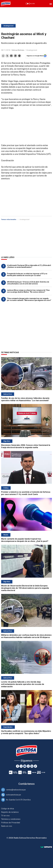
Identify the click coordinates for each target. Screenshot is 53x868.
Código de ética (8, 809)
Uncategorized (8, 26)
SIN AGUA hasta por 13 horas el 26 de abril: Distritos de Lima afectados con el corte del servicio (28, 283)
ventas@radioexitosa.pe (16, 790)
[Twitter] (21, 766)
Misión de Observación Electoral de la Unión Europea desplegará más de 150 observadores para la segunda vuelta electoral (25, 588)
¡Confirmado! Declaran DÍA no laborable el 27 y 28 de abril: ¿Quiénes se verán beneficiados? (29, 266)
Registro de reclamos (10, 812)
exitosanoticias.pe (14, 795)
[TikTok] (35, 766)
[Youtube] (25, 766)
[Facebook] (18, 766)
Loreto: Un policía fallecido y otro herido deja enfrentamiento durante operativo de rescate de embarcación (23, 684)
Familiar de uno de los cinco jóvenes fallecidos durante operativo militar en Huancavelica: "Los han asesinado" (25, 399)
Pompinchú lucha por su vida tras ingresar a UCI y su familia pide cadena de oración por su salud (27, 275)
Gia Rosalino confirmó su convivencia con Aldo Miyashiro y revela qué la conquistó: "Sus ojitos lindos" (26, 732)
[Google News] (32, 766)
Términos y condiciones (11, 819)
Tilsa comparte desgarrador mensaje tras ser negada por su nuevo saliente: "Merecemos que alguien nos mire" (29, 299)
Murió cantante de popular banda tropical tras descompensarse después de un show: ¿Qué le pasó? (25, 540)
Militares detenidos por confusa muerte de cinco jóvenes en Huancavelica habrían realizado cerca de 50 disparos (26, 636)
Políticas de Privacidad (11, 823)
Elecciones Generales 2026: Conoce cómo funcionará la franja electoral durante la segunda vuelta (26, 446)
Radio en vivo (7, 826)
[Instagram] (28, 766)
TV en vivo (5, 816)
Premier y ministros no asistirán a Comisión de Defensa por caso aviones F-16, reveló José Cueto (26, 493)
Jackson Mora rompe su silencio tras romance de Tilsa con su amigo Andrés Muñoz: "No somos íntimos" (28, 291)
